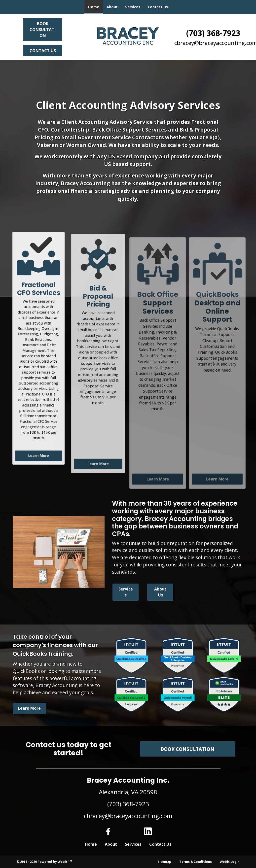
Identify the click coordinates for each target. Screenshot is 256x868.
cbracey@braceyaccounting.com (128, 816)
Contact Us (158, 7)
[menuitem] (94, 7)
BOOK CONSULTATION (43, 30)
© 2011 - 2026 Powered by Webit (44, 861)
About (112, 7)
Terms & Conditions (196, 862)
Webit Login (230, 862)
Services (133, 7)
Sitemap (164, 862)
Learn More (39, 464)
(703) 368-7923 (213, 33)
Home (95, 5)
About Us (160, 592)
